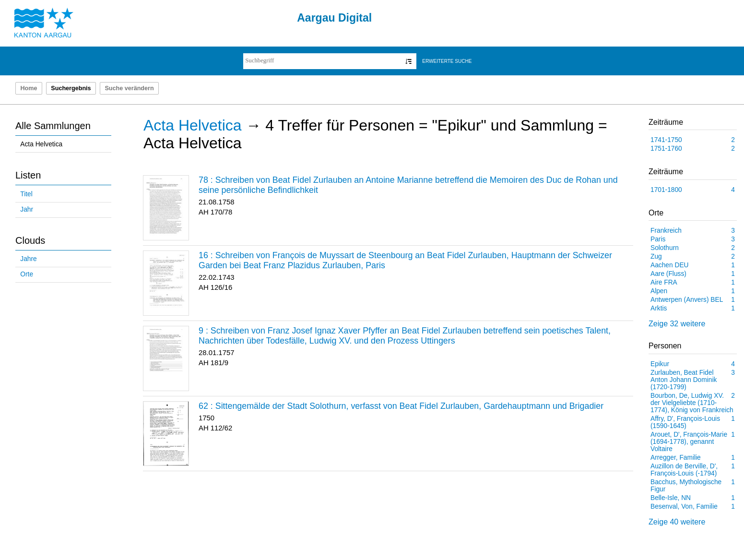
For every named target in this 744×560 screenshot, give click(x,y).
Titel (26, 194)
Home (29, 88)
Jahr (27, 209)
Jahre (28, 259)
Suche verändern (129, 88)
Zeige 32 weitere (677, 324)
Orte (27, 274)
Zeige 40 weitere (677, 522)
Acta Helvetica (41, 144)
